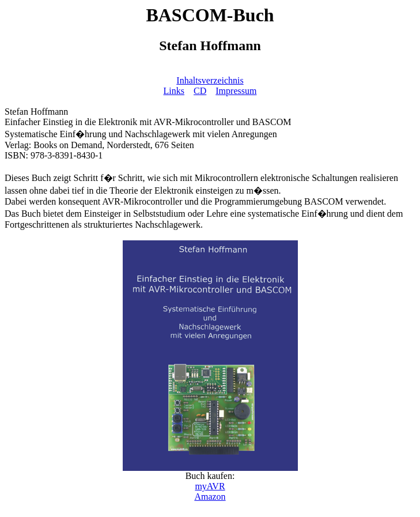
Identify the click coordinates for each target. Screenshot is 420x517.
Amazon (210, 497)
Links (174, 91)
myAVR (210, 486)
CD (200, 91)
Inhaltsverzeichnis (210, 80)
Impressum (236, 91)
